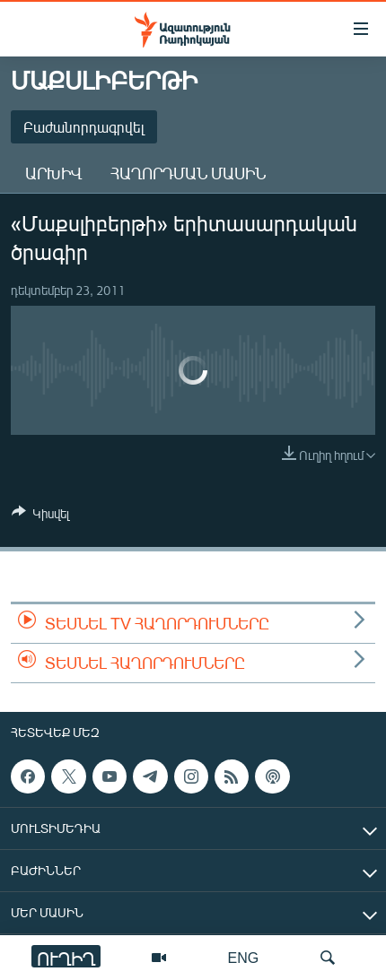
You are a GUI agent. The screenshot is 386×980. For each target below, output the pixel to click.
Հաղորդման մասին (188, 173)
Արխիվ (53, 173)
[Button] (40, 516)
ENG (244, 957)
